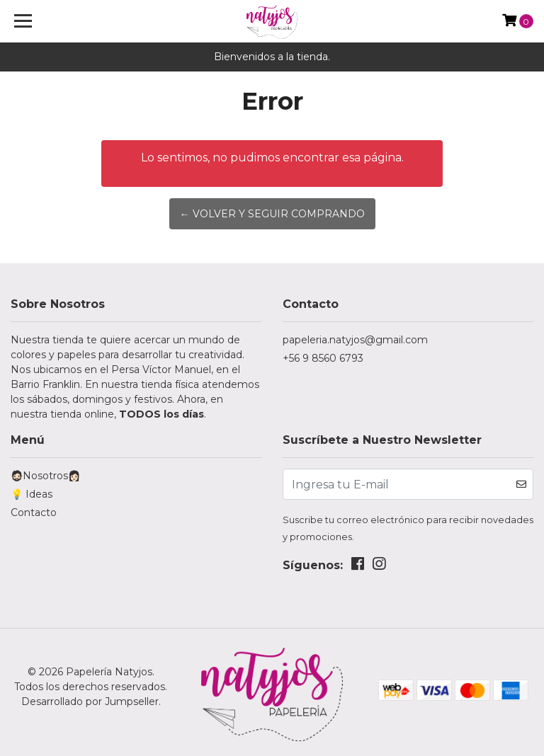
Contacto (34, 512)
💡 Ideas (32, 494)
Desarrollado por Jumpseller (90, 701)
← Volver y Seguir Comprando (272, 214)
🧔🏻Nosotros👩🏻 (45, 476)
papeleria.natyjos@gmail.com (355, 340)
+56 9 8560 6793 (323, 358)
